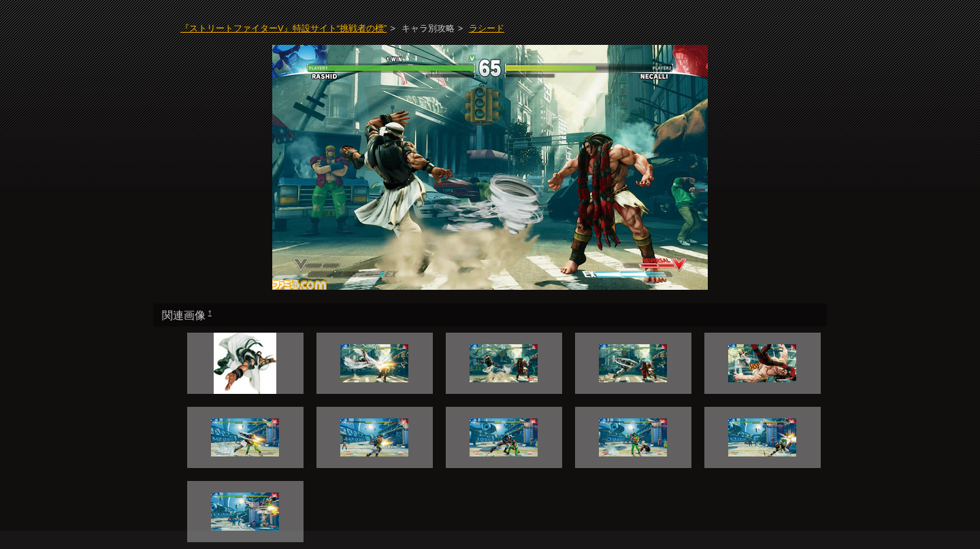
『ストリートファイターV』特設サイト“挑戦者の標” (283, 28)
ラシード (487, 28)
